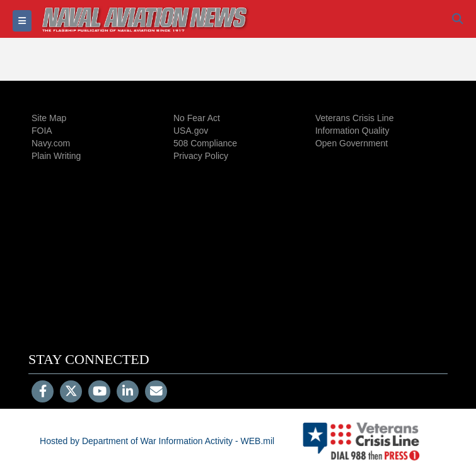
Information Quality (352, 131)
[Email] (156, 392)
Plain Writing (56, 156)
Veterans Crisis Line (355, 118)
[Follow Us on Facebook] (43, 392)
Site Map (49, 118)
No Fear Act (197, 118)
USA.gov (191, 131)
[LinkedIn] (128, 392)
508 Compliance (205, 143)
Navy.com (51, 143)
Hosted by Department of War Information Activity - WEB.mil (157, 441)
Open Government (351, 143)
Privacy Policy (201, 156)
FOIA (42, 131)
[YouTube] (99, 392)
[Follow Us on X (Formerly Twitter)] (71, 392)
